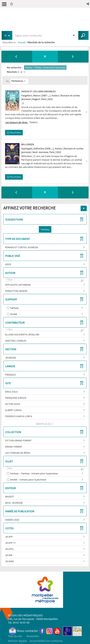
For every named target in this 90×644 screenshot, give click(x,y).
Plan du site (15, 636)
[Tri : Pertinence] (19, 81)
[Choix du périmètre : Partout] (7, 35)
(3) (45, 424)
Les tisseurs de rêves (16, 122)
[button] (88, 4)
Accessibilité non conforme (46, 641)
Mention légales (18, 641)
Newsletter (33, 636)
